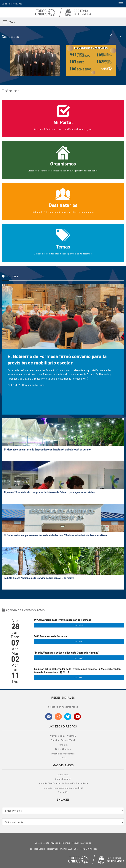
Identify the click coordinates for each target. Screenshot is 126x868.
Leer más (79, 625)
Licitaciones (63, 774)
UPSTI (63, 758)
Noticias (40, 385)
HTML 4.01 (85, 849)
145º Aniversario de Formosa (50, 636)
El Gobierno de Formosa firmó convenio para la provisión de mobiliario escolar (57, 359)
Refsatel (63, 745)
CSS (76, 849)
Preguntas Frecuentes (63, 754)
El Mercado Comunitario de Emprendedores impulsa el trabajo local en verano (47, 449)
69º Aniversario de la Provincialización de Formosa (63, 620)
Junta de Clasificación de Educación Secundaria (63, 783)
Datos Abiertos (63, 749)
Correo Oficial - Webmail (63, 736)
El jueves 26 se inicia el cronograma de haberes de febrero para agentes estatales (49, 492)
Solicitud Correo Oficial (63, 740)
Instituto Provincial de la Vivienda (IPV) (63, 788)
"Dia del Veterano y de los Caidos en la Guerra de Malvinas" (67, 652)
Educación (63, 792)
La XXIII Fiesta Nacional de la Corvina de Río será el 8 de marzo (39, 578)
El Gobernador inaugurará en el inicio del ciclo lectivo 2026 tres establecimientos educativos (55, 535)
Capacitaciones (63, 779)
